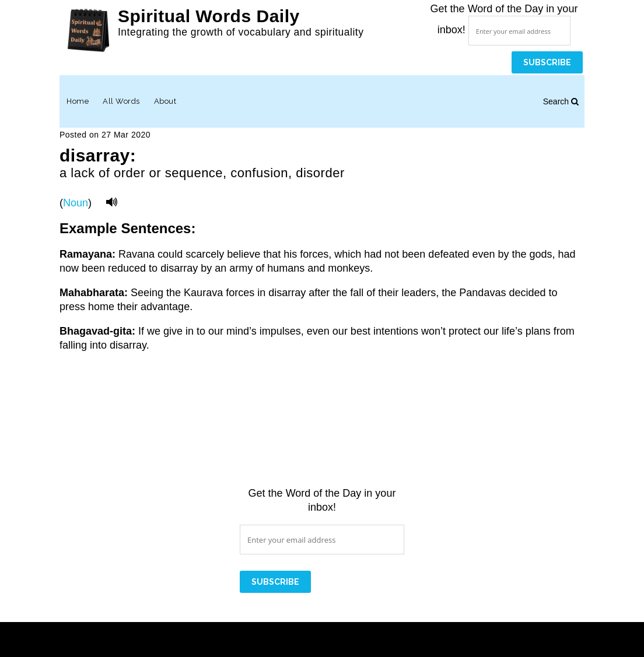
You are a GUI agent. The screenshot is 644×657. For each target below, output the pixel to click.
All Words (121, 101)
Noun (76, 203)
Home (78, 101)
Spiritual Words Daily (209, 16)
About (165, 101)
